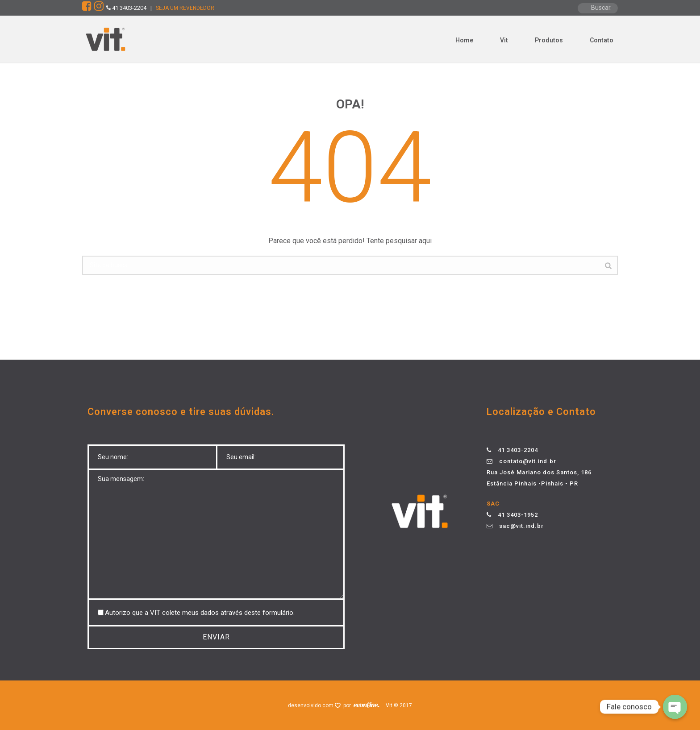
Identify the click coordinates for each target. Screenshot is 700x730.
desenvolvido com (311, 705)
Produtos (549, 40)
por (348, 705)
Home (464, 40)
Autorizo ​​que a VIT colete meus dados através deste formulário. (200, 613)
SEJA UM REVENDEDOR (185, 8)
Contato (602, 40)
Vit (504, 40)
